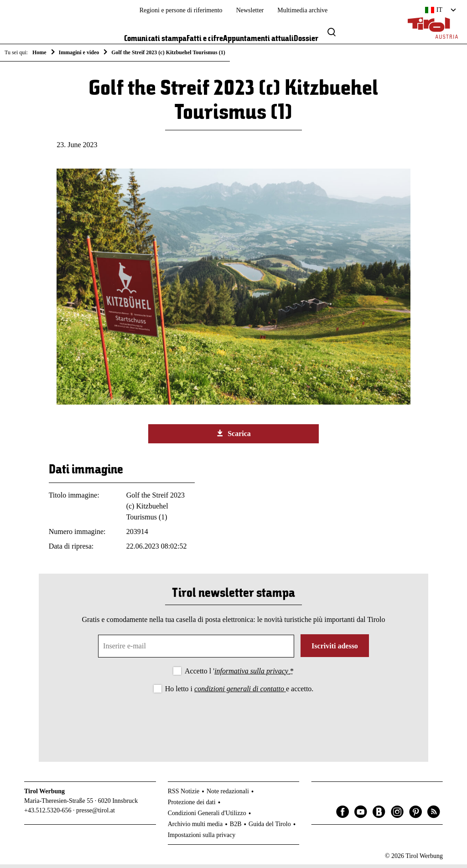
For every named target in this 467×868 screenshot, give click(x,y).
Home (39, 52)
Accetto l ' (239, 674)
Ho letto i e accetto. (239, 692)
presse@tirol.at (96, 814)
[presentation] (233, 723)
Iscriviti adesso (335, 649)
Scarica (233, 437)
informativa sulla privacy (252, 674)
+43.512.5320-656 (48, 814)
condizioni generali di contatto (240, 692)
